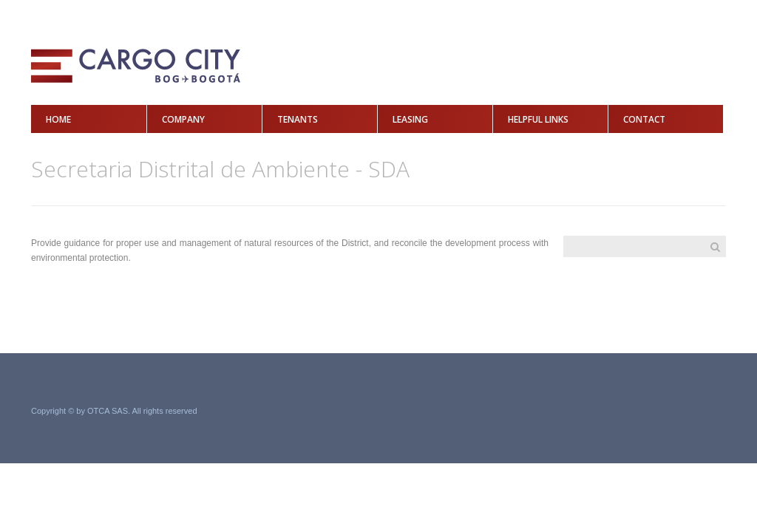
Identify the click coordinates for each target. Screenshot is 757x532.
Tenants (298, 119)
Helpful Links (538, 119)
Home (58, 119)
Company (183, 119)
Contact (644, 119)
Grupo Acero (683, 412)
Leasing (410, 119)
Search (715, 247)
